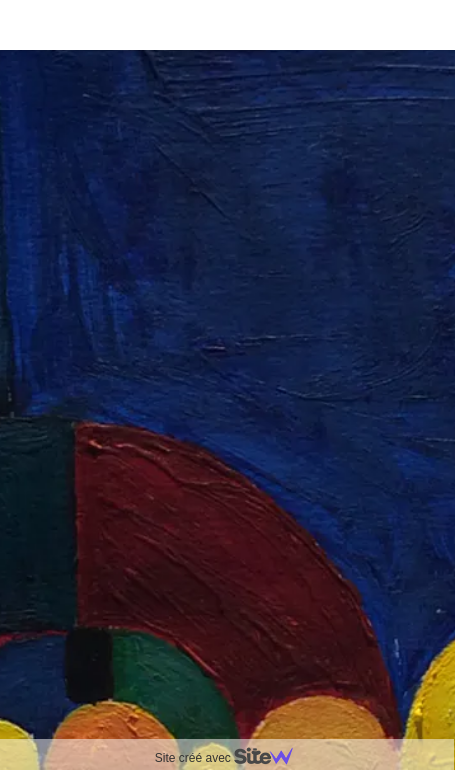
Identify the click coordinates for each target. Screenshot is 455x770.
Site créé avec (232, 758)
